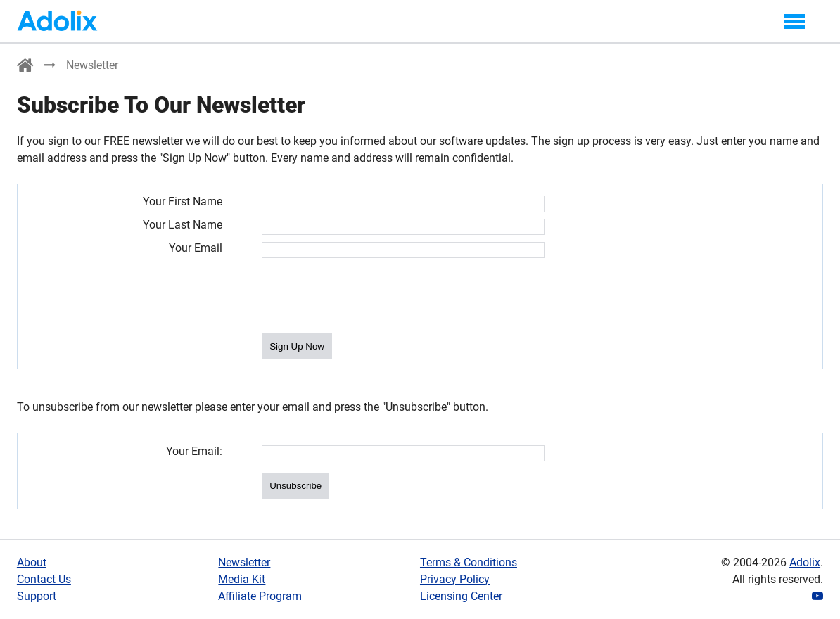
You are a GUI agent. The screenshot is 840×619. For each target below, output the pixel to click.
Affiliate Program (260, 596)
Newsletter (244, 562)
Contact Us (44, 579)
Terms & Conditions (469, 562)
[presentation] (369, 297)
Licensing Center (461, 596)
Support (37, 596)
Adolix (805, 562)
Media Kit (242, 579)
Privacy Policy (455, 579)
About (32, 562)
